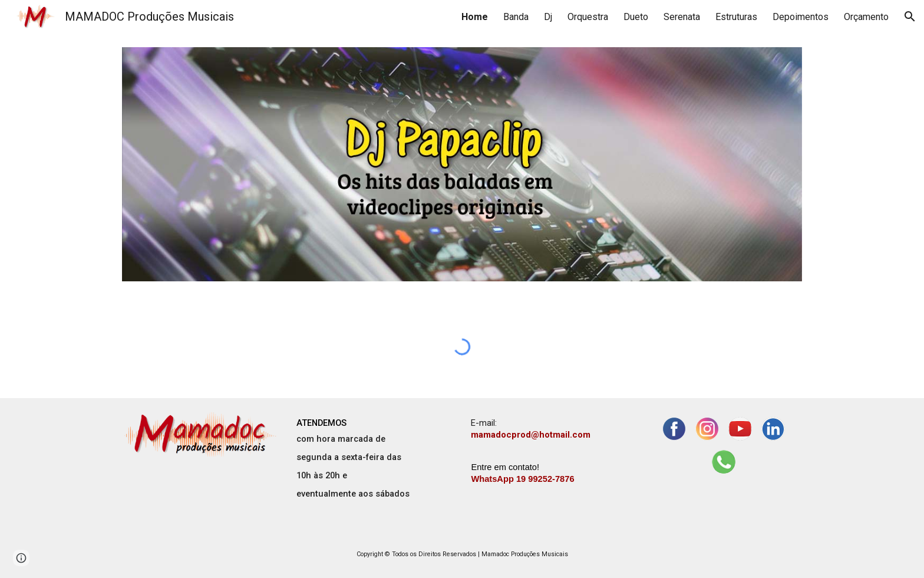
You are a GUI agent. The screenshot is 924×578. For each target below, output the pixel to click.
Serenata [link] (682, 17)
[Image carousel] (462, 164)
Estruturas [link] (736, 17)
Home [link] (475, 17)
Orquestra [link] (588, 17)
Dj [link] (548, 17)
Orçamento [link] (866, 17)
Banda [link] (516, 17)
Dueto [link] (636, 17)
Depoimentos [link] (801, 17)
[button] (910, 17)
